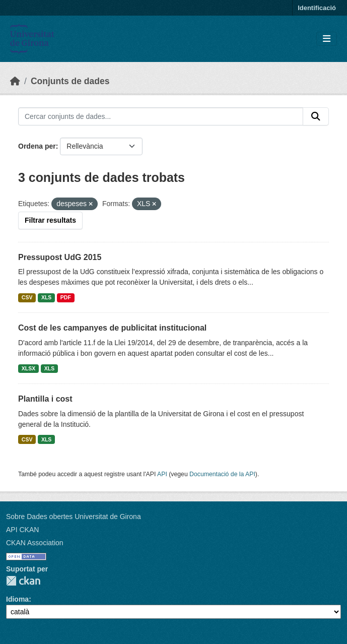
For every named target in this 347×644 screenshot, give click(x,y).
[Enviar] (316, 116)
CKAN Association (35, 543)
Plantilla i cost (45, 399)
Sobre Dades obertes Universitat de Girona (74, 517)
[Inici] (15, 81)
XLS (46, 297)
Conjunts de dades (70, 81)
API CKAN (22, 530)
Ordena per (37, 146)
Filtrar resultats (50, 220)
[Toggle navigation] (327, 39)
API (162, 474)
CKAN (23, 581)
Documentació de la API (222, 474)
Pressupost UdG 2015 (60, 257)
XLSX (28, 368)
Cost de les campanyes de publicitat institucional (112, 328)
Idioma (17, 599)
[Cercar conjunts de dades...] (161, 116)
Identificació (317, 8)
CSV (27, 297)
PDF (66, 297)
